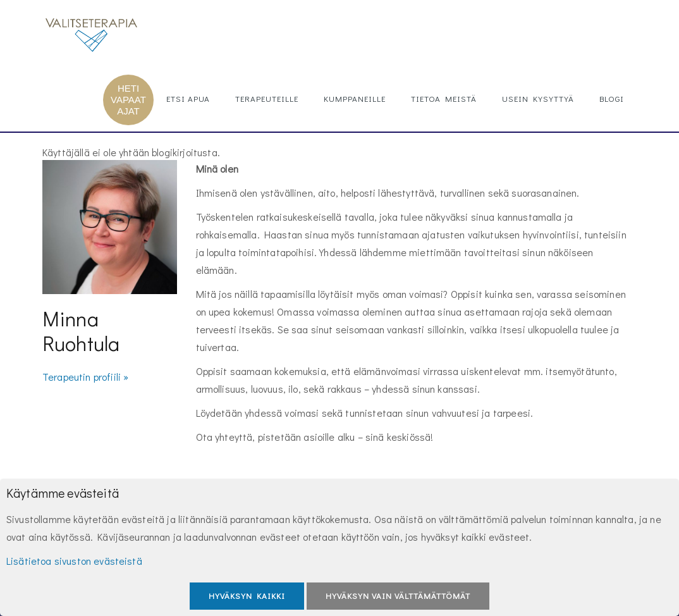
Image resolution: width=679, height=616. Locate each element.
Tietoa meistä (444, 98)
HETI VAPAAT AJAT (128, 100)
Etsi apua (188, 98)
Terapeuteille (267, 98)
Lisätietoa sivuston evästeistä (74, 561)
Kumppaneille (355, 98)
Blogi (612, 98)
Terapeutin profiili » (85, 377)
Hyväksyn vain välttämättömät (398, 595)
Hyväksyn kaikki (247, 595)
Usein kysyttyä (538, 98)
